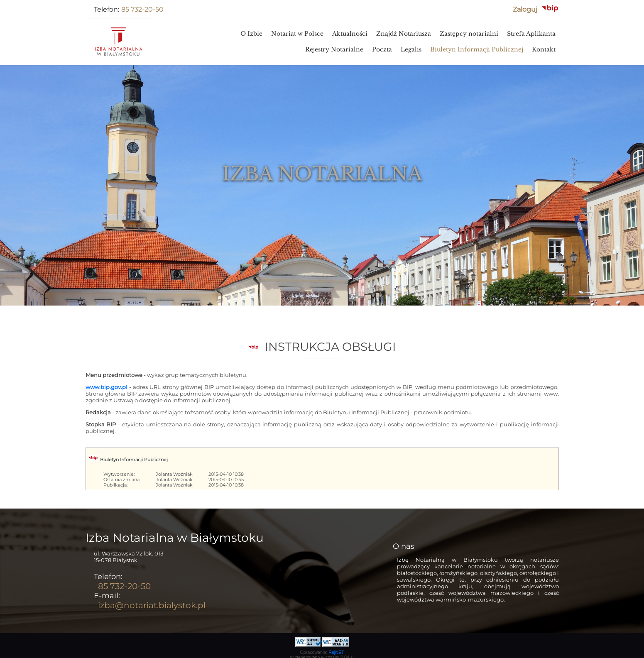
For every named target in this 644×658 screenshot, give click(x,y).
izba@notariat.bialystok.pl (152, 605)
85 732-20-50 (142, 9)
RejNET (336, 652)
